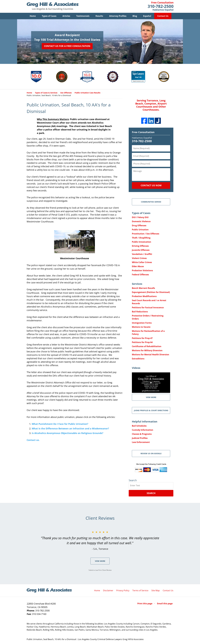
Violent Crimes (139, 258)
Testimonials (83, 16)
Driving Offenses (140, 246)
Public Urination (140, 230)
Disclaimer (108, 591)
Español (147, 16)
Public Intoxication (142, 242)
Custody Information (143, 430)
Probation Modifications (144, 296)
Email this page (165, 604)
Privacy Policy (123, 591)
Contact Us (163, 16)
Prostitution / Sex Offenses (146, 234)
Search (151, 493)
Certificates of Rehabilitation (147, 346)
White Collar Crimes (142, 262)
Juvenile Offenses (141, 250)
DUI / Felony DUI (140, 217)
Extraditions (138, 359)
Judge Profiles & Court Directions (151, 411)
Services (137, 284)
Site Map (156, 591)
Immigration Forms (142, 323)
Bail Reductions (140, 312)
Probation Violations (142, 271)
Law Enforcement (141, 442)
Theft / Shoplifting (141, 238)
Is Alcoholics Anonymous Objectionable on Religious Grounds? (68, 433)
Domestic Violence (141, 222)
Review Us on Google (151, 454)
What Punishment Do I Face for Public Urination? (60, 424)
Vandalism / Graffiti (142, 254)
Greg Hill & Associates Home (53, 6)
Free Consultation (143, 132)
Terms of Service (140, 591)
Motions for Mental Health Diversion (151, 355)
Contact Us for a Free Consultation (67, 46)
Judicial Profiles (140, 438)
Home (33, 16)
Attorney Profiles (118, 16)
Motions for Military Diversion (147, 351)
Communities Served (151, 202)
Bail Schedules (139, 426)
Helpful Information (145, 422)
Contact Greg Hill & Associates (161, 6)
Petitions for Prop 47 (142, 338)
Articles (66, 16)
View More (100, 561)
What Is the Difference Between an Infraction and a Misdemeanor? (70, 429)
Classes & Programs (142, 434)
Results (99, 16)
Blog (135, 16)
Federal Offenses (140, 275)
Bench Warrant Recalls (143, 288)
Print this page (145, 604)
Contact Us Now (151, 185)
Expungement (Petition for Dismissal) (151, 292)
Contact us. (33, 440)
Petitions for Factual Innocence (148, 308)
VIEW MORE (151, 397)
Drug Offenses (139, 226)
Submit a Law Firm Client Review (100, 570)
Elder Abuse (138, 266)
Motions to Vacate (141, 327)
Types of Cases (49, 16)
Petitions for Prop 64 (142, 342)
